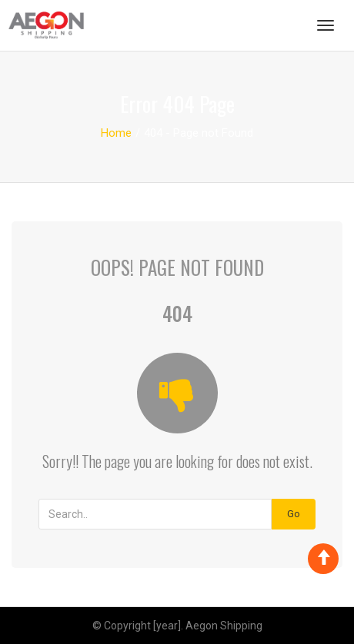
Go (294, 514)
